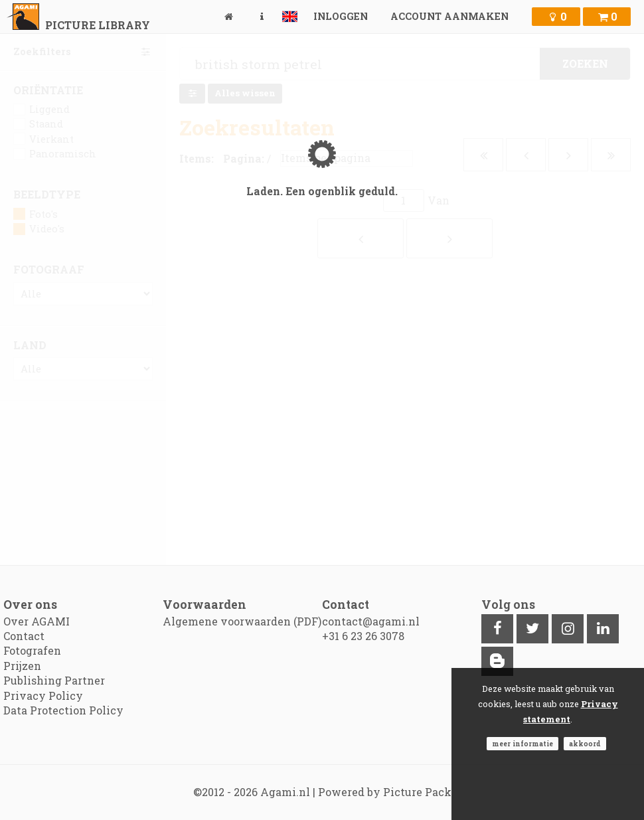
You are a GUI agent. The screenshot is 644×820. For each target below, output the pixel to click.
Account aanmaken (449, 16)
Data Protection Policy (63, 710)
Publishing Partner (54, 680)
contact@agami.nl (371, 621)
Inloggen (341, 16)
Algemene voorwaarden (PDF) (242, 621)
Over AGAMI (37, 621)
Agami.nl (285, 792)
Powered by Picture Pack (385, 792)
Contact (24, 636)
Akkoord (585, 744)
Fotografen (32, 650)
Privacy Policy (43, 696)
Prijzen (22, 666)
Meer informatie (523, 744)
